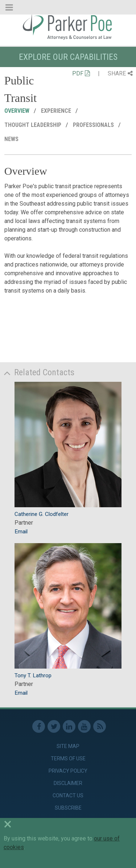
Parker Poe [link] (68, 26)
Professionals (94, 125)
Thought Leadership (34, 125)
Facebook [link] (39, 726)
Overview (18, 111)
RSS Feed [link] (100, 726)
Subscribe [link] (68, 808)
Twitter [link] (54, 726)
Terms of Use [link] (68, 759)
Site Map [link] (68, 746)
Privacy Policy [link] (68, 771)
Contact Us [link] (68, 795)
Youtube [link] (84, 726)
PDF (81, 73)
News (12, 139)
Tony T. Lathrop (33, 675)
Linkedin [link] (69, 726)
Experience (57, 111)
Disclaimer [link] (68, 783)
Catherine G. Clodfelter (42, 514)
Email (21, 532)
